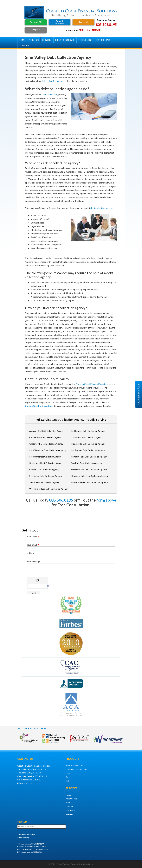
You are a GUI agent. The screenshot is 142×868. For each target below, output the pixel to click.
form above (106, 500)
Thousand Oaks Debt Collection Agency (90, 476)
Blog (68, 777)
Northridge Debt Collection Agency (46, 463)
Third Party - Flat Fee (75, 765)
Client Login (83, 22)
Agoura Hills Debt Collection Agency (46, 431)
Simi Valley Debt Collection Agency (46, 476)
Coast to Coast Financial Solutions (92, 384)
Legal (68, 773)
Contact (69, 806)
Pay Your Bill (36, 22)
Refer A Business (60, 22)
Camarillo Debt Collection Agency (87, 437)
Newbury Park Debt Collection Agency (89, 457)
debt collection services (102, 208)
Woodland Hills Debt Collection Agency (89, 482)
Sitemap (69, 814)
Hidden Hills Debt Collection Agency (88, 444)
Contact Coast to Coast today (39, 406)
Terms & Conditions (26, 834)
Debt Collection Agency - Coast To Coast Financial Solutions (71, 13)
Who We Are (71, 799)
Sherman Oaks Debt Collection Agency (89, 470)
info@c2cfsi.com (24, 783)
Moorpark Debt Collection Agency (45, 457)
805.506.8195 (61, 500)
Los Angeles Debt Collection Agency (88, 450)
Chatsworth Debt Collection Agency (46, 444)
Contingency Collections (77, 769)
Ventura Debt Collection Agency (44, 482)
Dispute (36, 29)
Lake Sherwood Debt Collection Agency (48, 450)
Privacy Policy (23, 837)
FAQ (68, 781)
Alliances (70, 803)
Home (68, 795)
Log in (91, 864)
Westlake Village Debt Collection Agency (49, 489)
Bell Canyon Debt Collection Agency (88, 431)
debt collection (50, 94)
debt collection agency (53, 81)
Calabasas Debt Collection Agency (45, 437)
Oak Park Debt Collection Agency (87, 463)
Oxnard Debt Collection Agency (44, 470)
